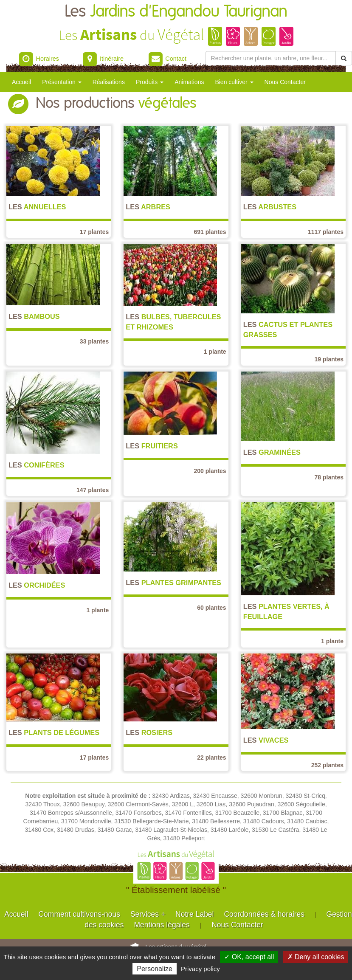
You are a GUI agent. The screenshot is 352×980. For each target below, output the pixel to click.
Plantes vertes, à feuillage (286, 611)
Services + (148, 914)
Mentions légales (162, 925)
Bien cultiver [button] (234, 82)
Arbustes (270, 207)
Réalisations (109, 82)
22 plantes (211, 758)
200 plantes (210, 471)
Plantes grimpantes (173, 583)
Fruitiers (152, 446)
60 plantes (211, 608)
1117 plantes (326, 232)
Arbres (148, 207)
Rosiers (149, 732)
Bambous (34, 316)
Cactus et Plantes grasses (288, 329)
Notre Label (194, 914)
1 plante (215, 352)
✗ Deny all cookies (316, 957)
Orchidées (37, 585)
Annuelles (37, 207)
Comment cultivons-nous (79, 914)
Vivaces (266, 740)
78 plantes (329, 477)
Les (176, 12)
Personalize (155, 969)
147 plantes (93, 490)
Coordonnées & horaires (264, 914)
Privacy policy (200, 969)
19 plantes (329, 359)
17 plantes (94, 232)
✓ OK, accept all (249, 957)
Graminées (272, 452)
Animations (189, 82)
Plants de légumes (54, 732)
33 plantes (94, 341)
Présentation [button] (62, 82)
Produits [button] (150, 82)
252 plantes (327, 765)
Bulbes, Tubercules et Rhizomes (173, 322)
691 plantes (210, 232)
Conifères (37, 465)
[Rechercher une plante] (271, 58)
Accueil (21, 82)
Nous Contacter (285, 82)
